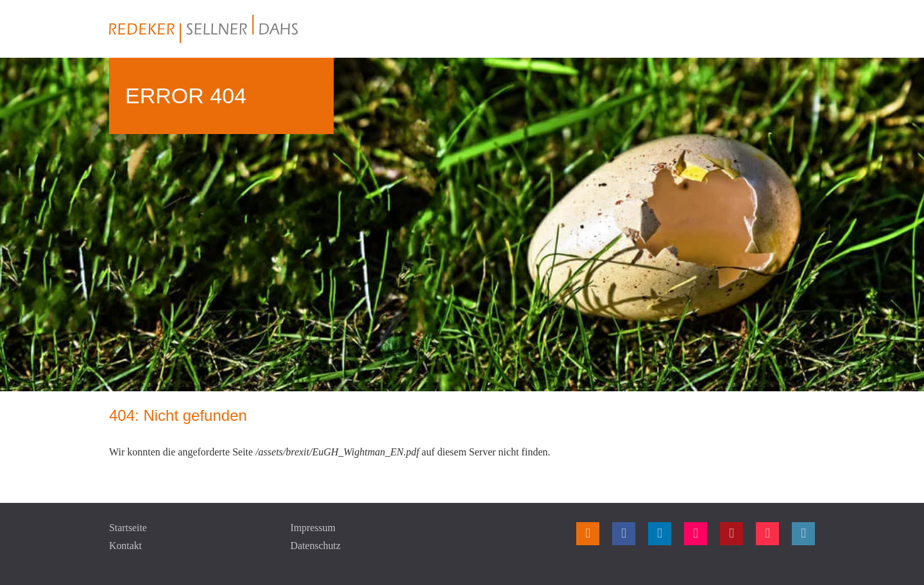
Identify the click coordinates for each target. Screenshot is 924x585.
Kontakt (126, 546)
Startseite (128, 528)
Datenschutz (316, 546)
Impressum (313, 528)
